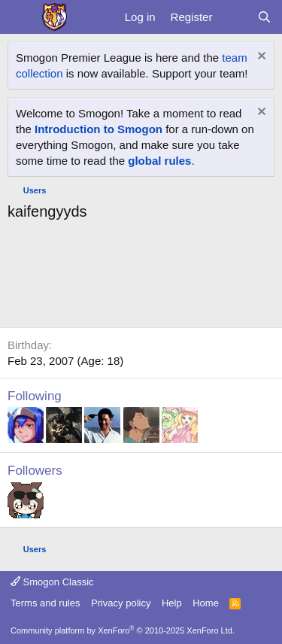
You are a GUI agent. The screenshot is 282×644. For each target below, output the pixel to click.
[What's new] (234, 17)
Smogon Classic (52, 582)
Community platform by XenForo (123, 630)
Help (172, 603)
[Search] (264, 17)
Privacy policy (121, 603)
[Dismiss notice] (260, 58)
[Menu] (21, 17)
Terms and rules (45, 603)
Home (206, 603)
